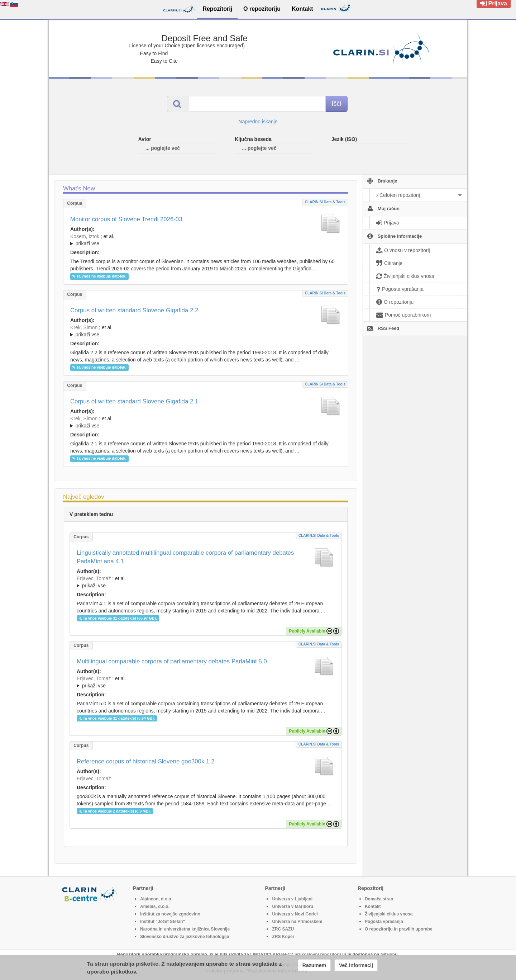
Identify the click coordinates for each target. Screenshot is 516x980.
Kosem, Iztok (85, 236)
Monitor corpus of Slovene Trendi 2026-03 (126, 219)
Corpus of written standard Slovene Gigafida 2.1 (134, 401)
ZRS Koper (283, 937)
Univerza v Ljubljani (292, 899)
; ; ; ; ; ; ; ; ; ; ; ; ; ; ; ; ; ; (206, 331)
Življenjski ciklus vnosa (389, 914)
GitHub (388, 955)
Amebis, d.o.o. (155, 906)
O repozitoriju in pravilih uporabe (399, 929)
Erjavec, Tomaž (94, 578)
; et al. (206, 240)
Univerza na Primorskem (297, 922)
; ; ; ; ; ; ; (206, 240)
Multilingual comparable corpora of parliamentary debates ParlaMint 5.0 (172, 661)
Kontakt (373, 906)
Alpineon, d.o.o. (156, 899)
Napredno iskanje (258, 122)
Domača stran (379, 899)
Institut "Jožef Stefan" (163, 922)
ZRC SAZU (283, 929)
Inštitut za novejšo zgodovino (170, 914)
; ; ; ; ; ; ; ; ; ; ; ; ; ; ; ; (206, 422)
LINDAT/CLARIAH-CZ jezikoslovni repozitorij (295, 955)
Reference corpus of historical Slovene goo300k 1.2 (145, 761)
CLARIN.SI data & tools (325, 202)
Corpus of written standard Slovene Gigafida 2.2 (134, 310)
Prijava (494, 3)
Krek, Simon (84, 327)
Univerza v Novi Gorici (295, 914)
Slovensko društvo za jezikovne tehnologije (185, 937)
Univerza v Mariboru (293, 906)
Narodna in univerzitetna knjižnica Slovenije (185, 929)
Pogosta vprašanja (384, 922)
